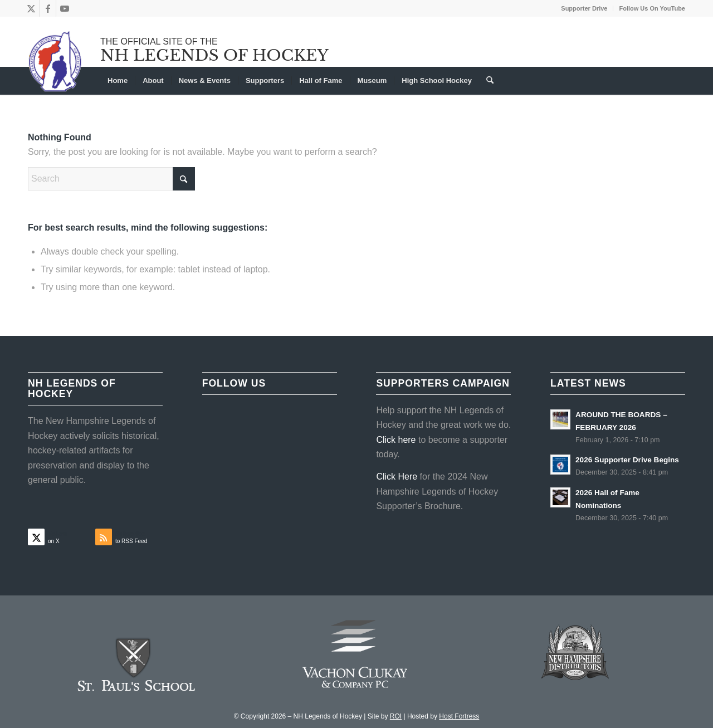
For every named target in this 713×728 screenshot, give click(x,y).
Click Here (397, 477)
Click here (396, 440)
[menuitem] (584, 8)
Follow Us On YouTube (652, 8)
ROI (396, 716)
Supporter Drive (584, 8)
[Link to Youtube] (65, 8)
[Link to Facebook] (48, 8)
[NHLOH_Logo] (55, 61)
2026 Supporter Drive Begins (627, 460)
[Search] (486, 81)
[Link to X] (31, 8)
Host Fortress (459, 716)
